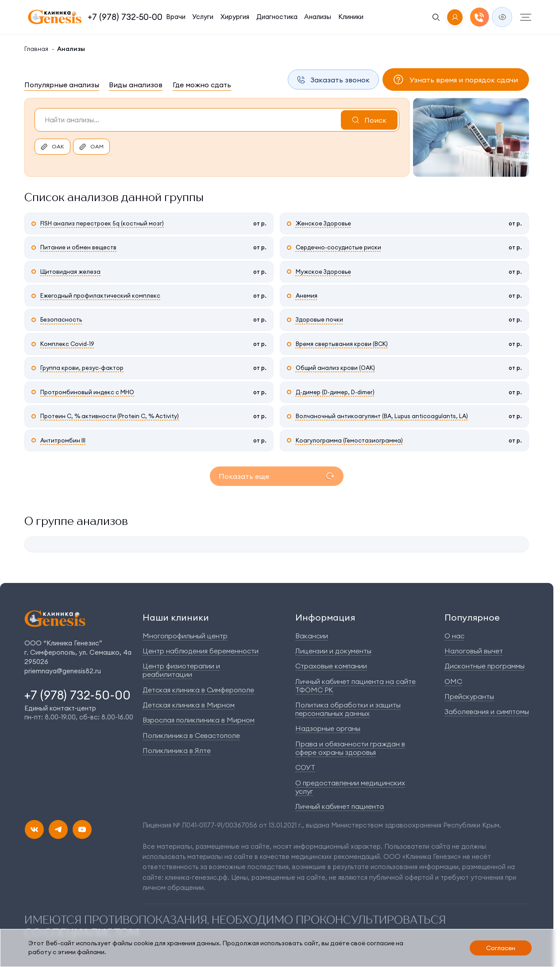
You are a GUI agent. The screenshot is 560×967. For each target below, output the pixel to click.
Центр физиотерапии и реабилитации (181, 670)
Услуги (203, 17)
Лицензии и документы (333, 651)
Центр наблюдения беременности (201, 651)
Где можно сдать (202, 85)
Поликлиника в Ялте (177, 750)
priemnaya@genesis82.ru (63, 671)
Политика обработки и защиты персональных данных (348, 709)
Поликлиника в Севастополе (191, 735)
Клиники (351, 17)
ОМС (453, 681)
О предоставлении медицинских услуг (350, 787)
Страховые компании (331, 666)
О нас (454, 636)
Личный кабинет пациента (340, 806)
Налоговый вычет (474, 651)
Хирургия (235, 17)
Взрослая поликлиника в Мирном (199, 720)
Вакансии (312, 636)
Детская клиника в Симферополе (198, 690)
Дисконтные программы (485, 666)
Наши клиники (176, 617)
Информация (325, 617)
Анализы (318, 17)
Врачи (176, 17)
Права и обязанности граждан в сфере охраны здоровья (350, 748)
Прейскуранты (469, 696)
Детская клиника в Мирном (189, 705)
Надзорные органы (328, 728)
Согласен (501, 948)
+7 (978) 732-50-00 (125, 17)
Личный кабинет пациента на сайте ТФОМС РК (355, 685)
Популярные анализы (62, 85)
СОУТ (305, 767)
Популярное (472, 617)
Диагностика (277, 17)
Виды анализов (136, 85)
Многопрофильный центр (185, 636)
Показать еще (244, 476)
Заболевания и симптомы (487, 711)
